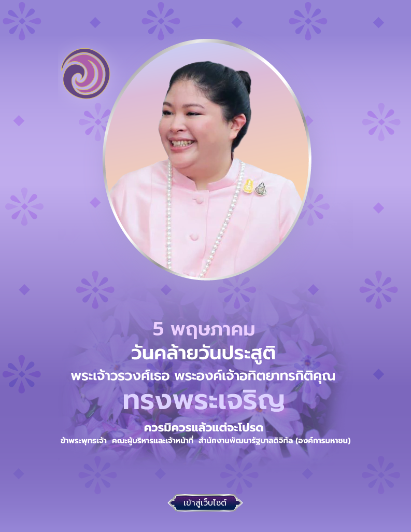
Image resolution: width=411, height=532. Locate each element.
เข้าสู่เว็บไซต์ (205, 503)
